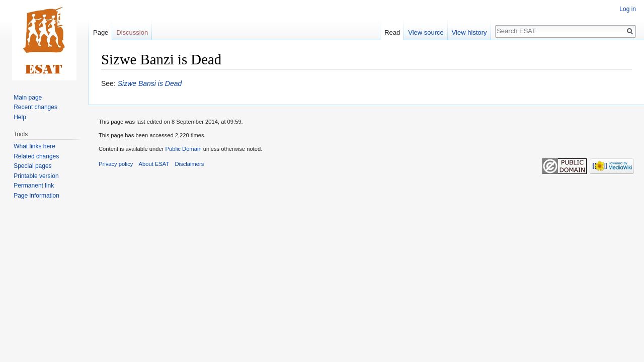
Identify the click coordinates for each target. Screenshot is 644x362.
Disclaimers (190, 164)
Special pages (32, 166)
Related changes (36, 156)
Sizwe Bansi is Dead (150, 83)
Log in (628, 9)
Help (20, 117)
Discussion (132, 32)
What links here (34, 146)
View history (469, 32)
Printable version (36, 176)
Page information (36, 196)
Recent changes (35, 107)
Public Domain (183, 149)
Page (101, 32)
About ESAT (154, 164)
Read (392, 32)
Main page (28, 98)
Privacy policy (116, 164)
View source (426, 32)
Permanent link (34, 186)
